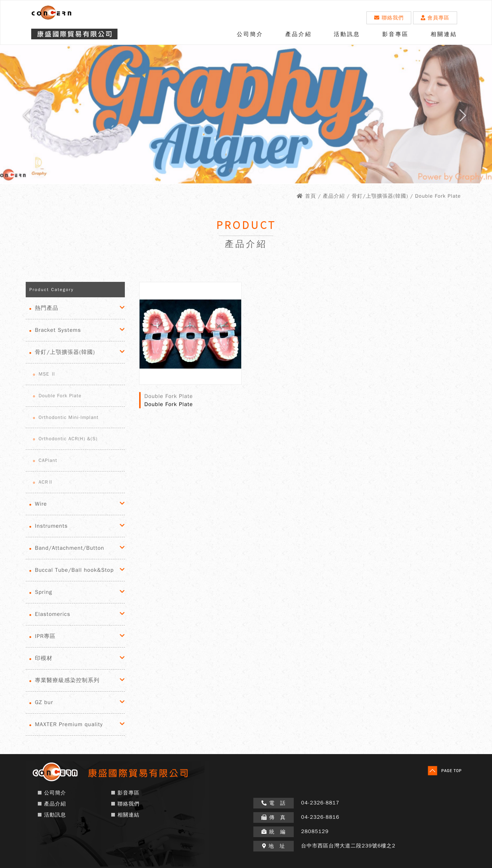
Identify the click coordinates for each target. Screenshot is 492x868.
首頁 (311, 196)
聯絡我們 (389, 18)
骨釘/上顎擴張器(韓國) (65, 352)
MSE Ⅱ (47, 374)
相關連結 (444, 34)
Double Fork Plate (60, 396)
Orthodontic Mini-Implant (68, 417)
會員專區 (435, 18)
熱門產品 (47, 308)
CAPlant (48, 460)
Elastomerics (53, 614)
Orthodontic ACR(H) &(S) (68, 439)
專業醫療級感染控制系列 (67, 680)
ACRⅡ (46, 482)
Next (472, 118)
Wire (41, 504)
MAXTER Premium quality (69, 724)
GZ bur (44, 702)
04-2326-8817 (320, 803)
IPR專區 (45, 636)
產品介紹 (299, 34)
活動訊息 (347, 34)
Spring (44, 592)
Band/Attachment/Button (70, 548)
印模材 (44, 658)
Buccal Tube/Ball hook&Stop (74, 570)
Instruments (51, 526)
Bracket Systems (58, 330)
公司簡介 (250, 34)
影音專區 (395, 34)
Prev (20, 118)
